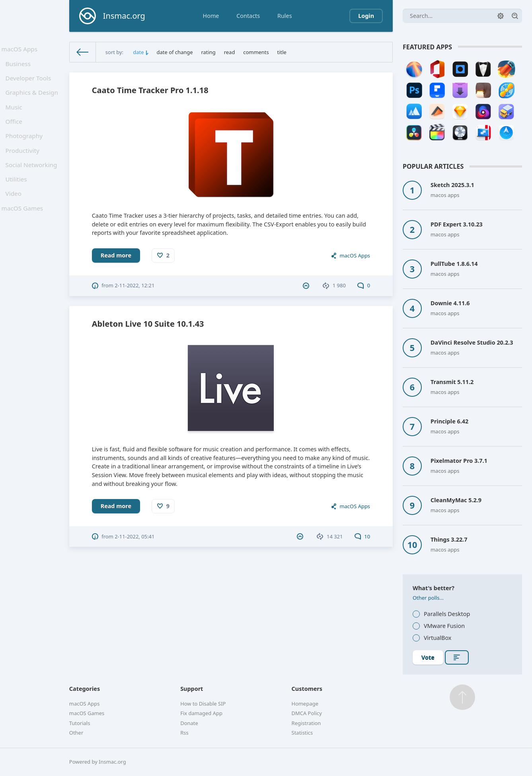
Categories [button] (85, 689)
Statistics (302, 733)
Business (20, 67)
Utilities (18, 198)
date (138, 52)
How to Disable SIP (203, 704)
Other (76, 733)
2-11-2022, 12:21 (134, 285)
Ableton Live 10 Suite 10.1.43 (148, 324)
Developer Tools (29, 83)
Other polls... (428, 598)
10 (362, 536)
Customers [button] (307, 689)
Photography (25, 149)
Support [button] (192, 689)
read (230, 52)
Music (16, 116)
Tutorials (80, 723)
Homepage (305, 704)
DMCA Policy (307, 713)
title (282, 52)
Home (211, 16)
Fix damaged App (201, 713)
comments (256, 52)
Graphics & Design (33, 100)
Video (16, 214)
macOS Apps (21, 50)
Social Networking (32, 182)
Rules (285, 16)
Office (16, 132)
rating (208, 52)
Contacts (248, 16)
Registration (306, 723)
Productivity (24, 165)
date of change (175, 52)
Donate (189, 723)
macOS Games (23, 231)
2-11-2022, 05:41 (134, 536)
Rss (184, 733)
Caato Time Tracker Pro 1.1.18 (150, 90)
